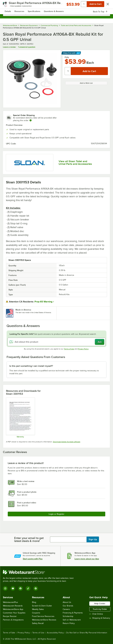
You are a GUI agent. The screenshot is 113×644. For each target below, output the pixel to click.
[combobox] (56, 13)
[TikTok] (28, 588)
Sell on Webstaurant (72, 620)
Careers (66, 609)
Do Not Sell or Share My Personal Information (87, 633)
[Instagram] (5, 588)
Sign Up (93, 539)
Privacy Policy (83, 349)
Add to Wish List (86, 83)
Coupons (36, 613)
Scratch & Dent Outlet (42, 606)
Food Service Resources (43, 616)
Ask (100, 342)
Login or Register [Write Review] (56, 514)
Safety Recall (38, 623)
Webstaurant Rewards (13, 606)
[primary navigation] (9, 5)
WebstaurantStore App (13, 609)
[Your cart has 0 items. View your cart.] (106, 5)
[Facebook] (20, 588)
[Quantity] (68, 71)
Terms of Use (69, 349)
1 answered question (27, 47)
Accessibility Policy (55, 633)
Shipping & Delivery (100, 618)
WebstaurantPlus (10, 602)
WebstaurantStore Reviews (44, 620)
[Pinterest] (36, 588)
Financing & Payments (73, 613)
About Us (67, 602)
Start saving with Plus (33, 559)
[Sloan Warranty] (20, 418)
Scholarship (68, 616)
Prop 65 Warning (43, 302)
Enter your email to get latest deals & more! (29, 539)
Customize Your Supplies (14, 613)
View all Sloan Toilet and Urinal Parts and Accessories (75, 163)
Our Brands (68, 606)
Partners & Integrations (13, 620)
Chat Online (96, 614)
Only (67, 57)
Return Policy (69, 623)
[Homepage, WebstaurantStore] (56, 5)
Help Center (100, 603)
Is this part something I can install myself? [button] (31, 366)
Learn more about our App (87, 559)
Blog (34, 602)
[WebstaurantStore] (39, 572)
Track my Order (100, 609)
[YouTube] (13, 588)
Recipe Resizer (10, 616)
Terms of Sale (9, 633)
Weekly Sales (38, 609)
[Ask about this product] (56, 342)
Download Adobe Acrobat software (67, 442)
